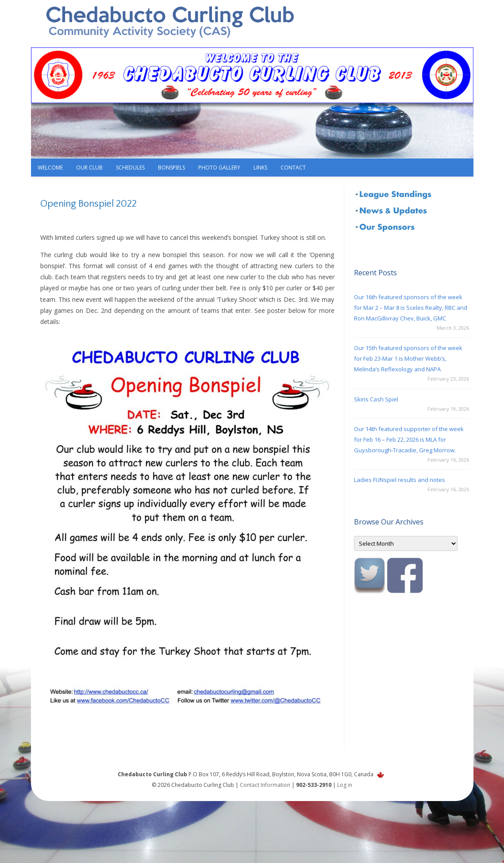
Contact (293, 168)
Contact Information (265, 785)
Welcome (50, 168)
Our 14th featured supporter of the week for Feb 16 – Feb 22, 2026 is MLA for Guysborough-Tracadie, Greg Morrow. (409, 439)
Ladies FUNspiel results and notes (400, 480)
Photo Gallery (219, 168)
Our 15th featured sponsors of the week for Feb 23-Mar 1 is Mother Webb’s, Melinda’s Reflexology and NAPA (408, 358)
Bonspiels (171, 168)
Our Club (89, 168)
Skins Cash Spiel (376, 399)
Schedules (130, 168)
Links (260, 168)
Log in (345, 785)
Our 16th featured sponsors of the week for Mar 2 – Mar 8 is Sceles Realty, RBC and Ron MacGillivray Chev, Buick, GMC (411, 308)
